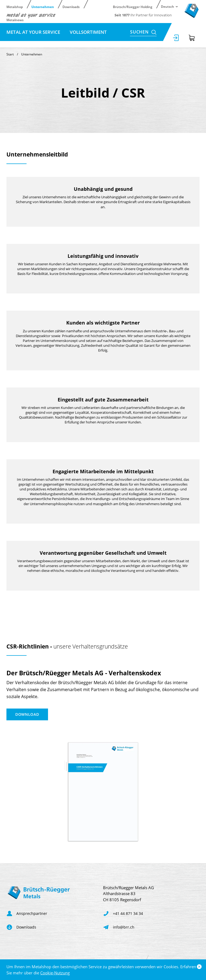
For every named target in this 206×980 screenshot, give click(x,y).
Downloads (71, 7)
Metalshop (15, 7)
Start (10, 54)
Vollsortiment (88, 32)
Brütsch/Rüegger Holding (133, 7)
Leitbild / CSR (22, 43)
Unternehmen (43, 7)
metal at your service (34, 32)
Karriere (58, 43)
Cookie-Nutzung (55, 973)
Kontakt (88, 43)
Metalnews (15, 20)
